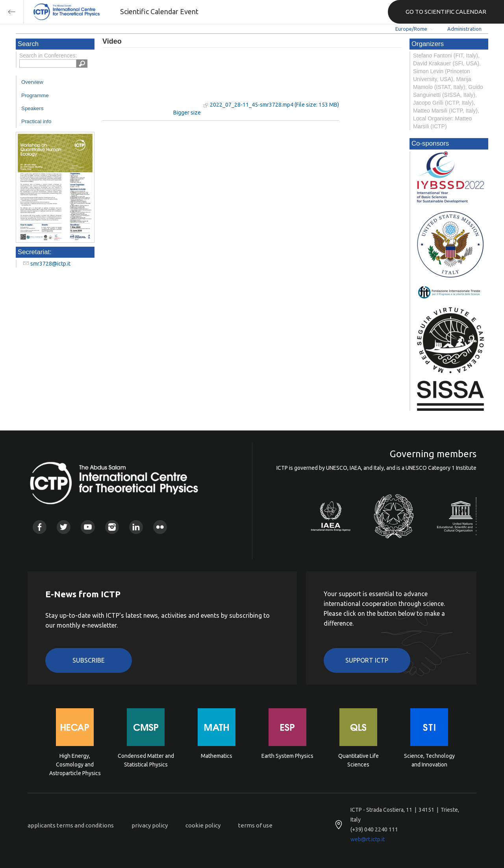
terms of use (255, 825)
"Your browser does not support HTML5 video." (152, 82)
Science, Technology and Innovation (429, 760)
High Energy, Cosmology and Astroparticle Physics (75, 764)
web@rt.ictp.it (368, 839)
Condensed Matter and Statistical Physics (146, 760)
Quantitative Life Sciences (359, 760)
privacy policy (150, 825)
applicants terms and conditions (71, 825)
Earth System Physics (287, 756)
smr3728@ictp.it (50, 264)
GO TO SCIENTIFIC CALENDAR (446, 12)
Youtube (88, 527)
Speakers (32, 108)
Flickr (160, 527)
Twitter (64, 527)
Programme (35, 95)
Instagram (112, 527)
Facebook (40, 527)
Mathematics (217, 756)
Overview (32, 82)
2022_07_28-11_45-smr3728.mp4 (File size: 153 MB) (274, 105)
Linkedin (136, 527)
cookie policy (203, 825)
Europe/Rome (411, 29)
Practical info (36, 121)
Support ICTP (367, 660)
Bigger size (187, 113)
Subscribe (89, 660)
